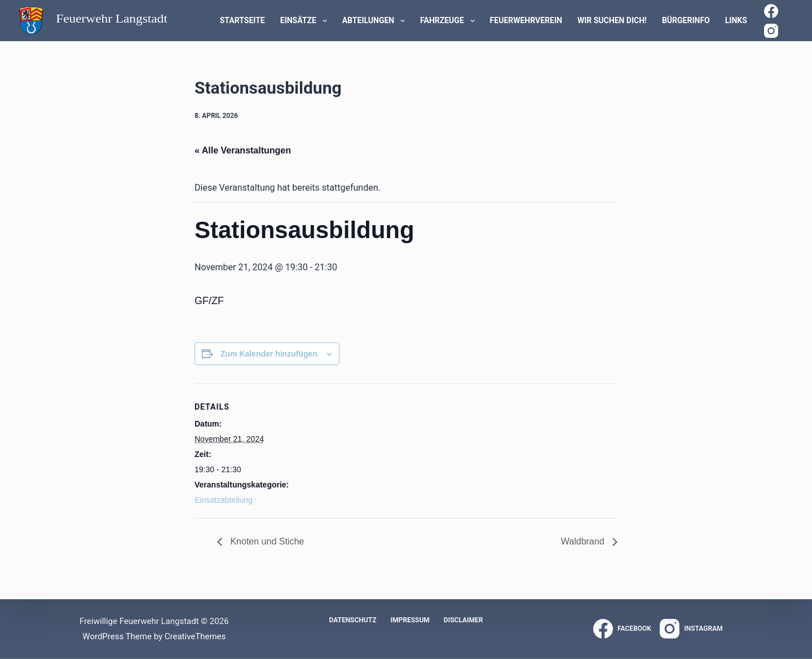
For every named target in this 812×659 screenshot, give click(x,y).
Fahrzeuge (450, 21)
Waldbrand (584, 541)
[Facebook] (771, 11)
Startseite (242, 20)
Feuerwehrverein (526, 20)
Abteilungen (376, 21)
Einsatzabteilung (224, 500)
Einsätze (306, 21)
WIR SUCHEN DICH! (612, 20)
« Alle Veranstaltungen (243, 150)
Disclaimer (464, 620)
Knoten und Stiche (266, 541)
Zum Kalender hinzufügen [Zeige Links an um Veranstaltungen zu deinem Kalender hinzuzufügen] (269, 354)
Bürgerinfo (686, 20)
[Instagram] (771, 31)
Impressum (410, 620)
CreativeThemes (195, 636)
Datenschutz (352, 620)
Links (736, 20)
